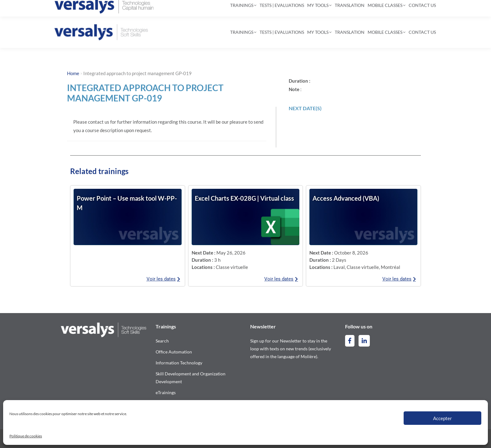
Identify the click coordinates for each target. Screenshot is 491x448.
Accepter (442, 418)
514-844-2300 (80, 8)
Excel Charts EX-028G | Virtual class (244, 198)
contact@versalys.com (136, 8)
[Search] (243, 8)
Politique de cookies (26, 436)
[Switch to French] (423, 8)
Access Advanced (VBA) (346, 198)
